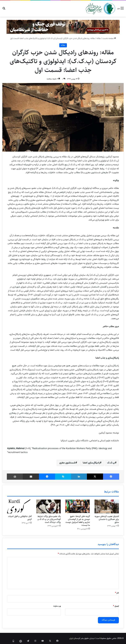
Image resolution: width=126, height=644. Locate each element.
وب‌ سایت (57, 606)
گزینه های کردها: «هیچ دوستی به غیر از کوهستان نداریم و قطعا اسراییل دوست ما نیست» (78, 521)
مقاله (99, 38)
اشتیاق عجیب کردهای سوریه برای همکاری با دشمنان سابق (107, 519)
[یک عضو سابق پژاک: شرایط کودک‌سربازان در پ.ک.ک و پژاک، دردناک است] (49, 506)
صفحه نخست (109, 38)
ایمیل (116, 606)
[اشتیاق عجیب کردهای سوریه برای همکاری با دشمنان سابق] (107, 506)
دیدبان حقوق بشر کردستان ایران (82, 638)
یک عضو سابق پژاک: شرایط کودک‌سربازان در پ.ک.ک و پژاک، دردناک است (49, 519)
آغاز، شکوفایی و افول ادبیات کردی (20, 518)
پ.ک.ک (111, 463)
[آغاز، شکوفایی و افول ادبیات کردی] (19, 506)
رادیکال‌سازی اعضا (91, 463)
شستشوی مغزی (67, 463)
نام (117, 593)
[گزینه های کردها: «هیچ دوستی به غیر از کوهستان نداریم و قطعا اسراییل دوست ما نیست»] (78, 506)
